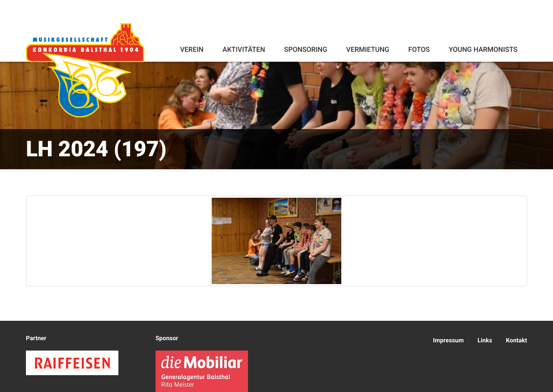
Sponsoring (305, 49)
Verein (192, 49)
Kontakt (516, 341)
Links (485, 341)
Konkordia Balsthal (85, 70)
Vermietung (368, 49)
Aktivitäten (244, 49)
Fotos (419, 49)
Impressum (448, 341)
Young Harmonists (483, 49)
